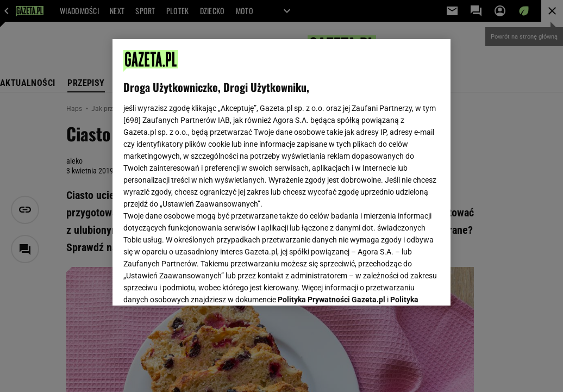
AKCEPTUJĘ (403, 284)
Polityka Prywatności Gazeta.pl (331, 161)
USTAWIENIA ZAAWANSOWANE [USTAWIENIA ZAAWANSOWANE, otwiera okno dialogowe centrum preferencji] (195, 284)
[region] (281, 172)
